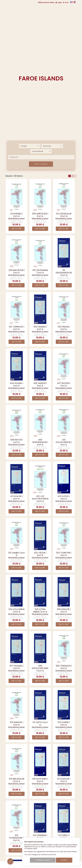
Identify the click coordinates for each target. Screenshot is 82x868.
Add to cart (17, 229)
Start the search (41, 164)
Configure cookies (43, 860)
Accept (64, 860)
